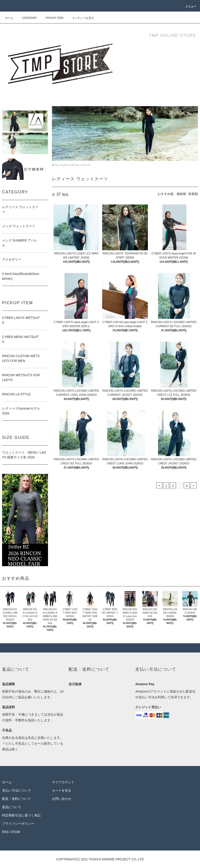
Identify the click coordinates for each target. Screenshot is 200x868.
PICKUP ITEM (52, 18)
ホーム (9, 18)
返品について (12, 807)
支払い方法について (17, 790)
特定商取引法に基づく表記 (21, 815)
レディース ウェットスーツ (76, 165)
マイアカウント (63, 782)
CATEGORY (27, 18)
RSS (5, 832)
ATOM (15, 832)
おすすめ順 (166, 194)
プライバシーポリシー (18, 824)
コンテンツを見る (80, 18)
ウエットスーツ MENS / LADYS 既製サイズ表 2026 (24, 455)
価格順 (181, 194)
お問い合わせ (62, 799)
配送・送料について (17, 799)
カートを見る (62, 790)
